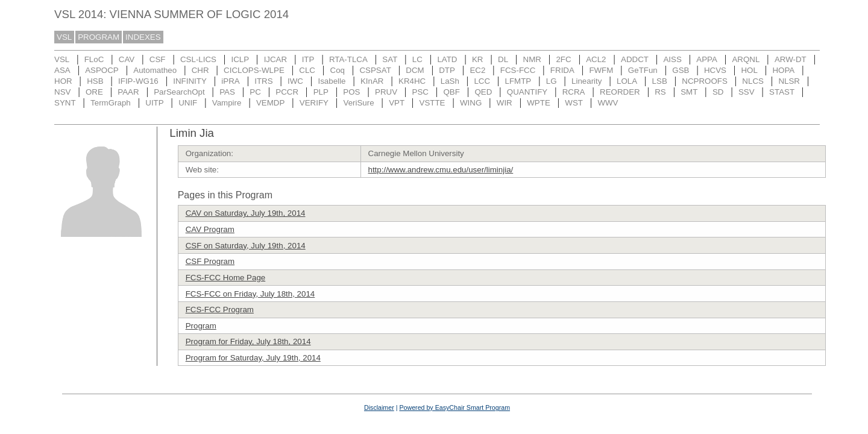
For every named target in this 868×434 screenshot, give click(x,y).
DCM (415, 70)
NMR (532, 59)
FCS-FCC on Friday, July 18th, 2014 (250, 294)
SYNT (65, 103)
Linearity (587, 81)
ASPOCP (102, 70)
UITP (154, 103)
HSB (95, 81)
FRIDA (562, 70)
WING (471, 103)
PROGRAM (99, 37)
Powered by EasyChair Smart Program (454, 407)
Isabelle (332, 81)
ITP (308, 59)
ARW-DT (791, 59)
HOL (749, 70)
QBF (452, 92)
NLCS (753, 81)
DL (503, 59)
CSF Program (210, 261)
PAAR (128, 92)
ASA (62, 70)
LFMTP (518, 81)
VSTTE (432, 103)
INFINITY (190, 81)
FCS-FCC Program (220, 310)
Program (201, 326)
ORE (94, 92)
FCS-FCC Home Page (226, 278)
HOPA (783, 70)
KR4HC (412, 81)
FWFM (601, 70)
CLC (307, 70)
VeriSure (358, 103)
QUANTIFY (527, 92)
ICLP (240, 59)
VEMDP (270, 103)
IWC (295, 81)
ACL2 (596, 59)
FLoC (94, 59)
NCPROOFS (705, 81)
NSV (62, 92)
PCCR (287, 92)
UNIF (188, 103)
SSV (747, 92)
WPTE (539, 103)
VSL (64, 37)
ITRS (263, 81)
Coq (338, 70)
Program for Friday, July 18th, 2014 (248, 341)
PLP (321, 92)
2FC (563, 59)
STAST (782, 92)
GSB (681, 70)
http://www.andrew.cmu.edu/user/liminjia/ (441, 170)
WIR (505, 103)
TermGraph (111, 103)
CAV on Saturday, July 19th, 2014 (246, 213)
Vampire (227, 103)
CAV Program (210, 229)
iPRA (230, 81)
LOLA (627, 81)
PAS (227, 92)
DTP (447, 70)
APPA (707, 59)
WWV (608, 103)
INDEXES (143, 37)
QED (483, 92)
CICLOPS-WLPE (254, 70)
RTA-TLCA (348, 59)
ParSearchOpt (179, 92)
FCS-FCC (518, 70)
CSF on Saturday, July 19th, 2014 (246, 246)
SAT (390, 59)
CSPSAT (375, 70)
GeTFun (643, 70)
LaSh (450, 81)
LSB (660, 81)
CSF (158, 59)
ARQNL (746, 59)
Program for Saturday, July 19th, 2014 (253, 358)
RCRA (574, 92)
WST (574, 103)
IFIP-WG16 (138, 81)
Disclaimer (379, 407)
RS (660, 92)
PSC (420, 92)
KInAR (372, 81)
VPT (397, 103)
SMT (689, 92)
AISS (672, 59)
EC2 (477, 70)
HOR (63, 81)
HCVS (715, 70)
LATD (447, 59)
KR (478, 59)
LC (417, 59)
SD (718, 92)
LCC (482, 81)
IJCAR (276, 59)
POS (351, 92)
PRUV (386, 92)
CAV (127, 59)
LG (552, 81)
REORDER (620, 92)
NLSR (789, 81)
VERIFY (314, 103)
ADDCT (635, 59)
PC (255, 92)
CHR (200, 70)
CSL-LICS (198, 59)
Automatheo (155, 70)
